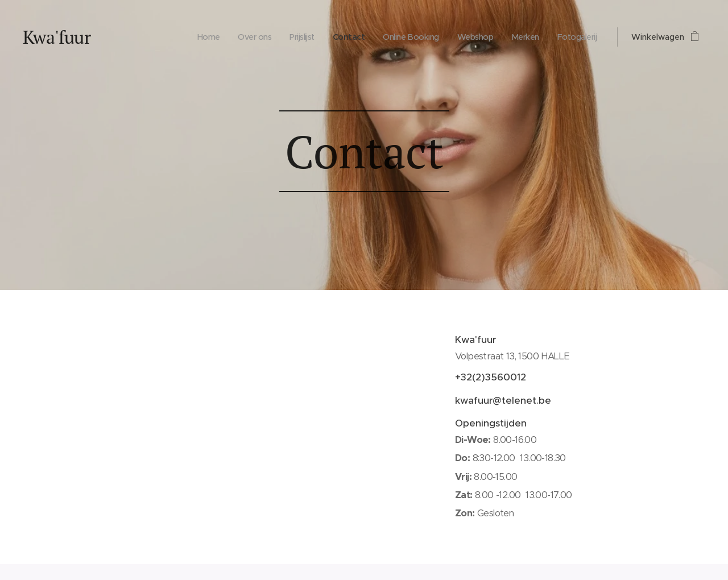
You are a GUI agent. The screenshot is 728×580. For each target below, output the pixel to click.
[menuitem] (175, 37)
